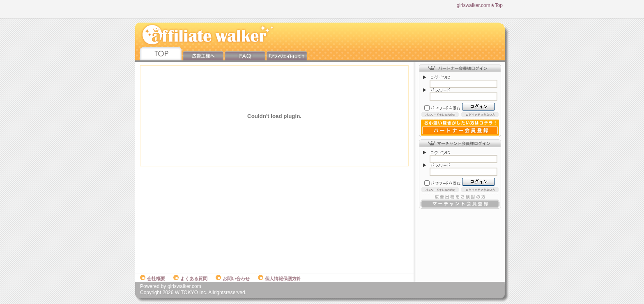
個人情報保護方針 (279, 279)
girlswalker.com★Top (480, 5)
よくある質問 (190, 279)
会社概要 (153, 279)
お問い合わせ (233, 279)
